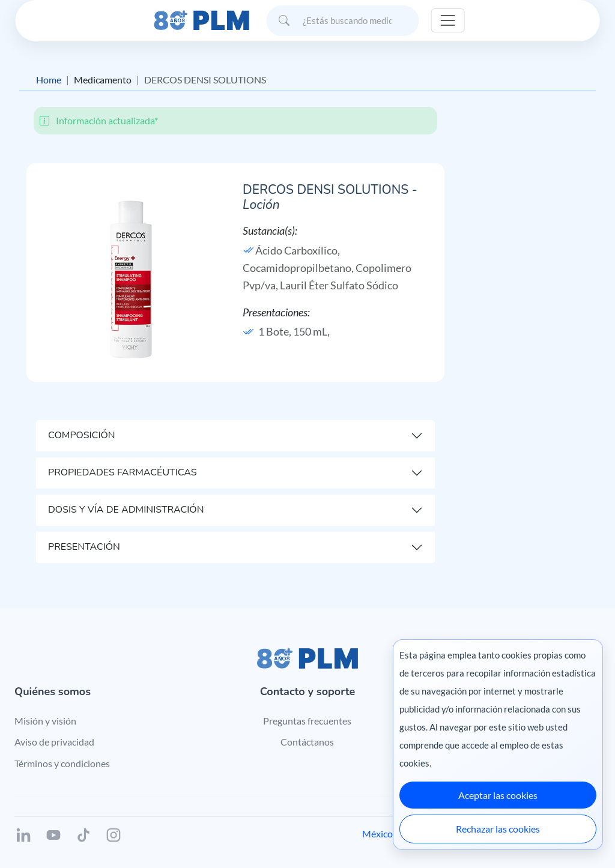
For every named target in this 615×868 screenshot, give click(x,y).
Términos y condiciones (62, 763)
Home (49, 80)
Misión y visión (45, 721)
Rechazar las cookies (498, 829)
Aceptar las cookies (498, 795)
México (377, 833)
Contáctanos (307, 742)
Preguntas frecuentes (307, 721)
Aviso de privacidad (54, 742)
